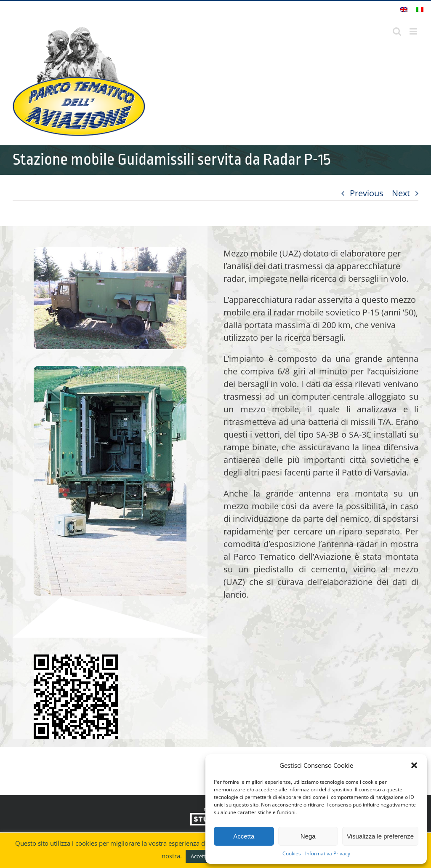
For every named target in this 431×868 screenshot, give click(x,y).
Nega (308, 836)
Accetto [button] (200, 856)
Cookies (292, 853)
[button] (414, 765)
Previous (367, 193)
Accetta (244, 836)
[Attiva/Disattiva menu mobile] (414, 31)
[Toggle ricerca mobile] (397, 31)
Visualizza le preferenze (380, 836)
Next (401, 193)
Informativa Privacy (328, 853)
